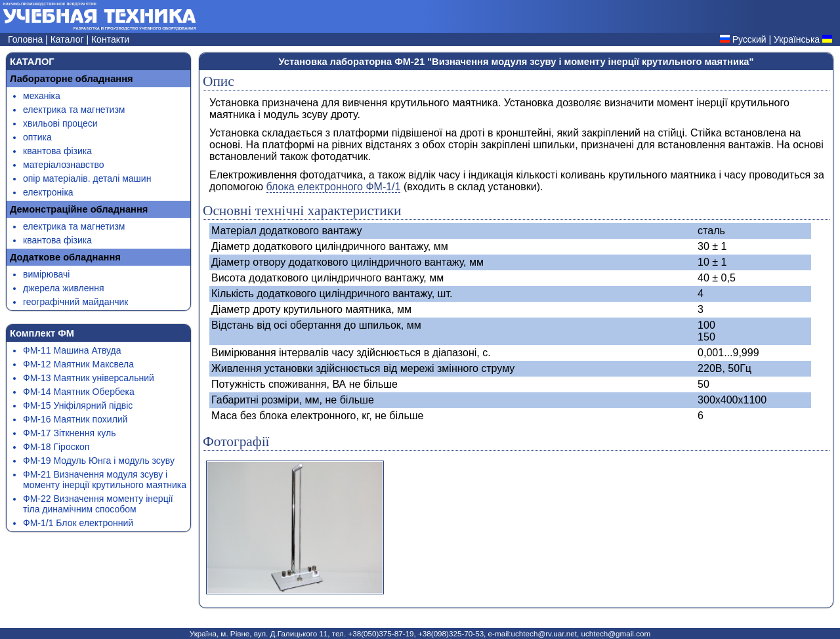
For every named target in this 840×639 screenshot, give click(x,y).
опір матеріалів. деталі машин (87, 178)
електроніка (48, 192)
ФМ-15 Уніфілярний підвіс (78, 405)
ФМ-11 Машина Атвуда (72, 350)
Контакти (110, 39)
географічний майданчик (75, 302)
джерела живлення (64, 288)
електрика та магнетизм (74, 110)
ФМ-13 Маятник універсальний (89, 378)
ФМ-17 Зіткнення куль (69, 433)
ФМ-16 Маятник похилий (75, 419)
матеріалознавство (63, 165)
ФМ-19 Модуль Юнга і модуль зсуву (99, 461)
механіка (42, 96)
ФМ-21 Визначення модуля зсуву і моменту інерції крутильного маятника (105, 480)
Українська (797, 39)
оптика (37, 137)
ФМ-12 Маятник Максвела (78, 364)
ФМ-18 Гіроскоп (56, 447)
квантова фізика (57, 151)
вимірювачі (46, 274)
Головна (27, 39)
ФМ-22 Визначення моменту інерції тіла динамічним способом (98, 504)
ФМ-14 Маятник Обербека (79, 392)
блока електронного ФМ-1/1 (334, 187)
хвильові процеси (60, 123)
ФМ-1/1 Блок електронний (78, 523)
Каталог (69, 39)
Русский (749, 39)
